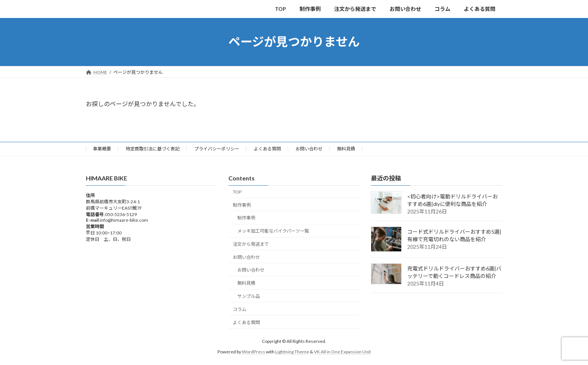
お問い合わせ (309, 149)
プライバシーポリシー (217, 149)
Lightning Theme (292, 352)
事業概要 (102, 149)
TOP (237, 192)
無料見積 (346, 149)
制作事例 (242, 205)
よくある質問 (267, 149)
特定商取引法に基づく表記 (153, 149)
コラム (240, 309)
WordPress (253, 352)
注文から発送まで (251, 244)
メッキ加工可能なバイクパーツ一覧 (273, 231)
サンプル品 (249, 296)
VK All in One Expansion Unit (342, 352)
